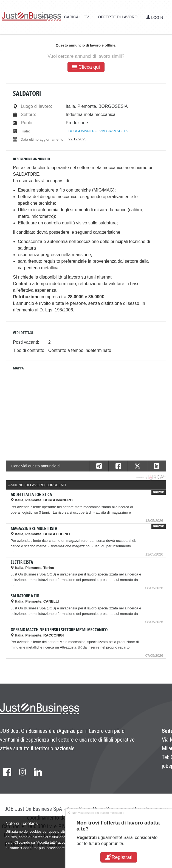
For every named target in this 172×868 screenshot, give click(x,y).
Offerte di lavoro (118, 17)
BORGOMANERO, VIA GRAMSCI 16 (98, 131)
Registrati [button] (119, 857)
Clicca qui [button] (86, 67)
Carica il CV (77, 17)
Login (155, 18)
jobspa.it (45, 17)
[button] (157, 466)
